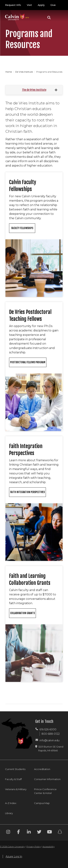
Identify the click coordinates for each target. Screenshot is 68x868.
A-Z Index (11, 803)
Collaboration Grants (22, 613)
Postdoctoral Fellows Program (28, 362)
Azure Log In (14, 856)
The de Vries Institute (34, 90)
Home (9, 72)
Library (9, 813)
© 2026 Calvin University (12, 847)
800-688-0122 (51, 734)
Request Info (13, 5)
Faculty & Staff (13, 779)
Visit (29, 5)
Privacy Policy (34, 847)
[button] (49, 18)
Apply (41, 5)
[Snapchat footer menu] (60, 832)
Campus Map (42, 803)
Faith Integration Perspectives (27, 492)
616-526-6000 (48, 729)
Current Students (15, 769)
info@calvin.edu (50, 740)
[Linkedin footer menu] (29, 832)
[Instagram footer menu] (8, 832)
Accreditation (42, 769)
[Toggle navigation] (59, 18)
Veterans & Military (16, 789)
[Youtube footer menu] (50, 832)
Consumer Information (47, 779)
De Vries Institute (24, 72)
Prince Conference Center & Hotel (45, 791)
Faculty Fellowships (22, 228)
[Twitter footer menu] (39, 832)
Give (53, 5)
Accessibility (49, 847)
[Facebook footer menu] (18, 832)
